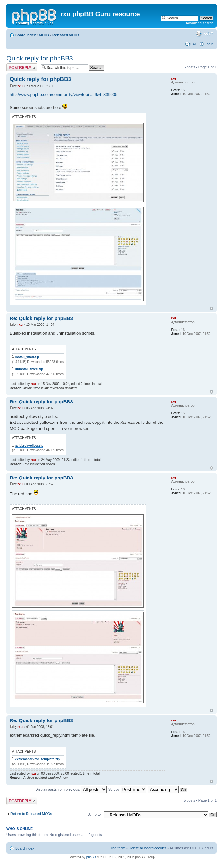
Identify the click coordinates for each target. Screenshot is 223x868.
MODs (44, 35)
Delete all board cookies (148, 848)
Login (209, 44)
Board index (26, 35)
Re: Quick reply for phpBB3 (41, 318)
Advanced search (200, 23)
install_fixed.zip (27, 357)
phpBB (91, 857)
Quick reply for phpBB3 (40, 58)
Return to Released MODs (31, 814)
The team (118, 848)
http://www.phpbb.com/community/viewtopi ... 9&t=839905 (64, 95)
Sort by (127, 789)
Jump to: (95, 814)
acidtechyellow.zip (29, 446)
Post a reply (22, 67)
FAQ (194, 44)
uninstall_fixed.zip (29, 369)
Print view (199, 34)
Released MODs (66, 35)
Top (212, 308)
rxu (20, 86)
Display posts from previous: (71, 789)
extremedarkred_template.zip (37, 759)
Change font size (209, 34)
